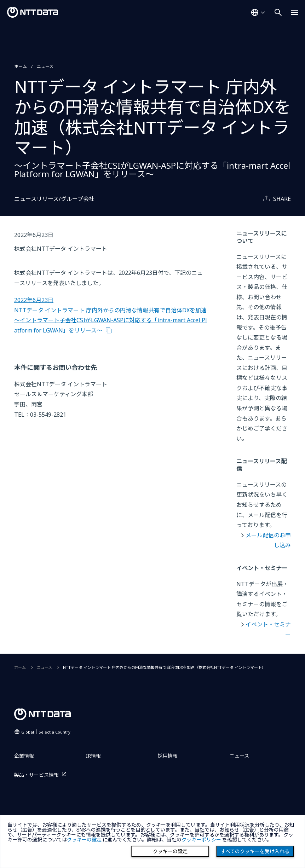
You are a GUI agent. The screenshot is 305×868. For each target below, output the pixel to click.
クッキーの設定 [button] (84, 840)
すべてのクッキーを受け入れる (255, 851)
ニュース (45, 66)
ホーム (21, 66)
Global (46, 732)
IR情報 (93, 756)
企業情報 (24, 756)
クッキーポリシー (201, 840)
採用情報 (168, 756)
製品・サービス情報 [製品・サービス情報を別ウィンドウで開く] (36, 775)
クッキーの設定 (170, 851)
